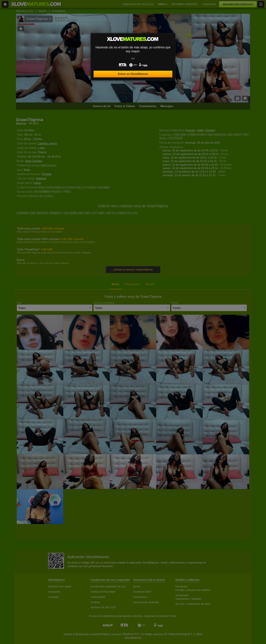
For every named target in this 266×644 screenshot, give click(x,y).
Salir (133, 58)
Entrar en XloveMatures (133, 74)
